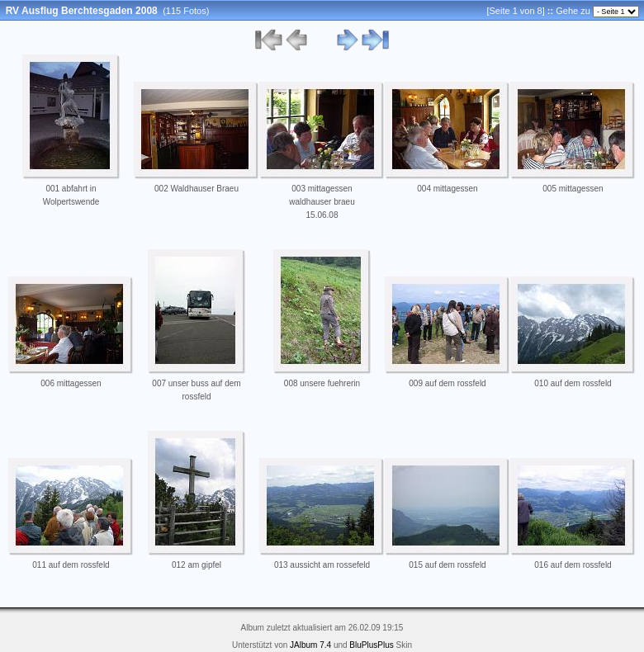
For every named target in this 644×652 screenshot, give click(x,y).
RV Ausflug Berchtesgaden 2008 (82, 11)
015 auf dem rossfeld (447, 565)
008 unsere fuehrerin (322, 383)
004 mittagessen (447, 189)
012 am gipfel (197, 565)
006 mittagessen (71, 383)
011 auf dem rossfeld (71, 565)
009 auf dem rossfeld (447, 383)
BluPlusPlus (371, 645)
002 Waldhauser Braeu (197, 189)
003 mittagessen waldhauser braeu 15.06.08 (322, 202)
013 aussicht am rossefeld (322, 565)
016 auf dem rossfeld (573, 565)
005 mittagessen (573, 189)
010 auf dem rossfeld (573, 383)
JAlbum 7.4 (310, 645)
